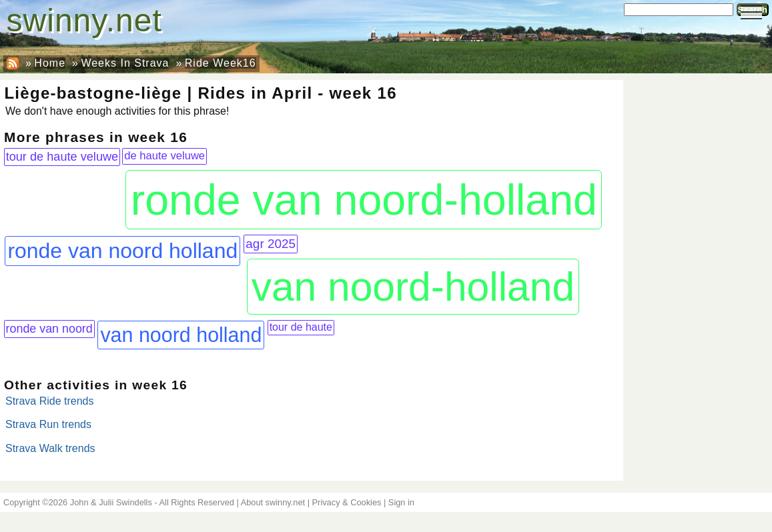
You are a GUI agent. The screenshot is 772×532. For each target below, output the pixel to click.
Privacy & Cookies (347, 502)
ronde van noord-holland (364, 200)
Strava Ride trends (50, 401)
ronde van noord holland (122, 251)
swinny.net (84, 20)
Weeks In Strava (125, 63)
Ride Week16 (221, 63)
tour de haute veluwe (62, 157)
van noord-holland (413, 287)
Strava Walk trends (50, 448)
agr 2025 (271, 244)
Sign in (401, 502)
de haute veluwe (164, 156)
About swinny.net (273, 502)
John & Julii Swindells (111, 502)
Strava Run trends (48, 424)
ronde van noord (49, 329)
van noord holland (181, 335)
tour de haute (301, 327)
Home (50, 63)
